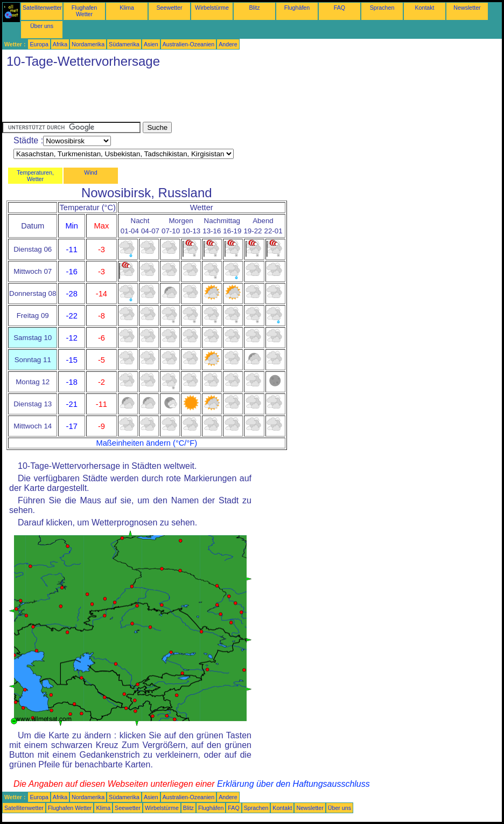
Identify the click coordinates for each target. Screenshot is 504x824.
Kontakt (424, 8)
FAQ (339, 8)
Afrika (60, 44)
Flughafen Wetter (84, 11)
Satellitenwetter (42, 8)
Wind (90, 172)
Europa (39, 44)
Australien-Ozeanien (189, 44)
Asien (151, 44)
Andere (228, 44)
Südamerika (124, 44)
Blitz (254, 8)
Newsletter (467, 8)
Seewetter (170, 8)
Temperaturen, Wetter (35, 176)
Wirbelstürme (212, 8)
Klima (127, 8)
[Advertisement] (198, 98)
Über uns (42, 26)
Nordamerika (88, 44)
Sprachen (382, 8)
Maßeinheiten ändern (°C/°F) (146, 443)
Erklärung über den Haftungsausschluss (293, 784)
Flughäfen (297, 8)
